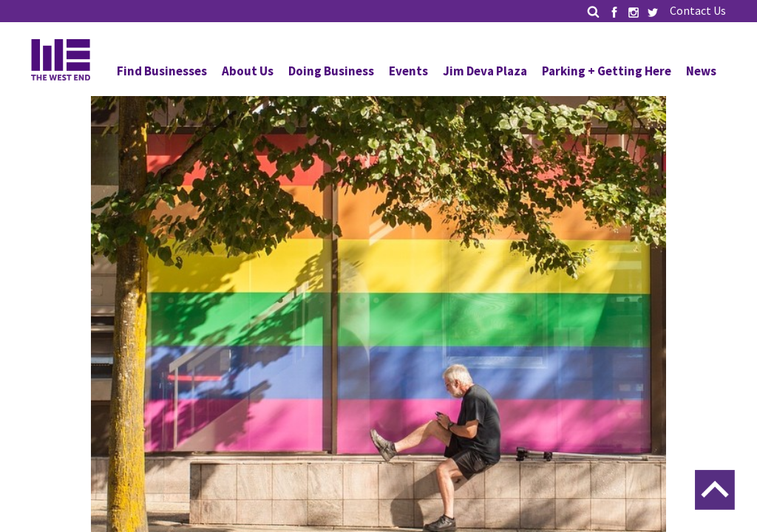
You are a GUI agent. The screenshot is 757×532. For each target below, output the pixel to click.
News (701, 71)
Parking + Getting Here (607, 71)
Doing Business (331, 71)
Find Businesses (162, 71)
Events (408, 71)
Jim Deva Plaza (485, 71)
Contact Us (698, 10)
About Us (248, 71)
